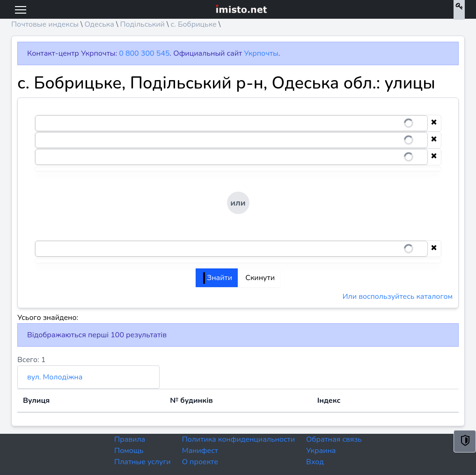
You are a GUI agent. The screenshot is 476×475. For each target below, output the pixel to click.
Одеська (99, 24)
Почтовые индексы (45, 24)
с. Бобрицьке (193, 24)
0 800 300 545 (144, 53)
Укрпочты (261, 53)
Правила (130, 439)
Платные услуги (143, 462)
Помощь (129, 451)
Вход (315, 462)
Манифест (200, 451)
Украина (321, 451)
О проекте (200, 462)
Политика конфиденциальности (238, 439)
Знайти (218, 278)
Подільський (142, 24)
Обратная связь (334, 439)
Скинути (260, 278)
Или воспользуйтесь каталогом (398, 297)
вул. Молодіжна (55, 377)
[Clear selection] (434, 123)
